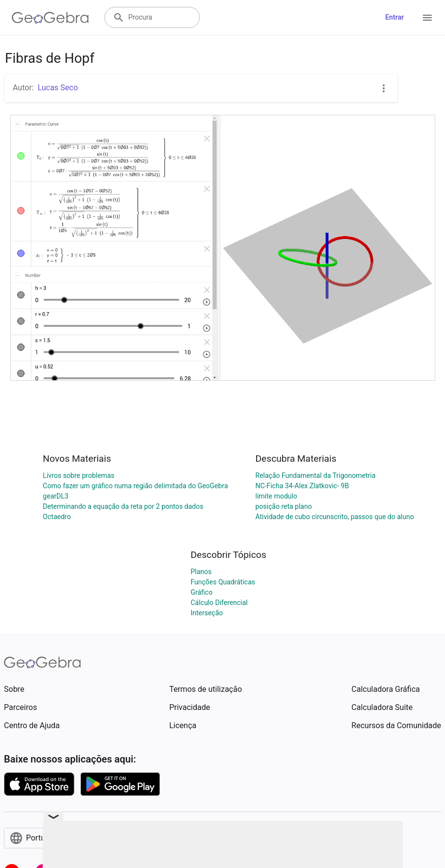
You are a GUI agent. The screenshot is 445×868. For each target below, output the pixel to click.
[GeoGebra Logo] (50, 18)
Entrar (394, 17)
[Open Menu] (427, 18)
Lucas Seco (58, 88)
